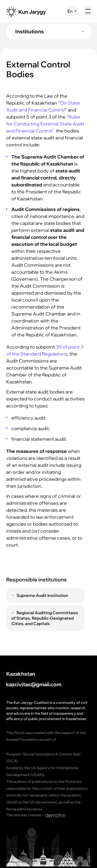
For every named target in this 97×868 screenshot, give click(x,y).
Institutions (30, 31)
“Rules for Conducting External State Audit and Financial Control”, (45, 124)
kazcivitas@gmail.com (34, 685)
